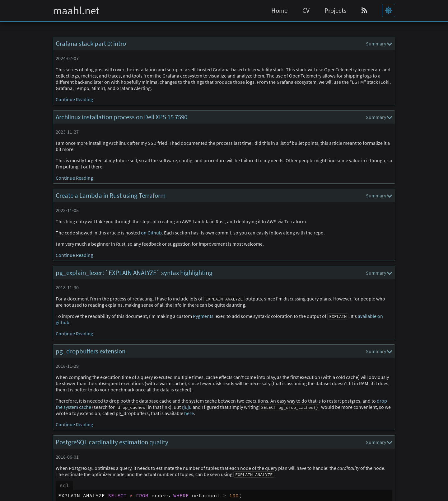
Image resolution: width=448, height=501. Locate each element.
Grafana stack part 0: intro (91, 44)
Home (279, 11)
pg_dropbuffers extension (91, 351)
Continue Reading (74, 99)
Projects (336, 11)
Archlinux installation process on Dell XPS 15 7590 (121, 117)
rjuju (187, 407)
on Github (151, 233)
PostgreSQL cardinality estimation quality (112, 442)
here (189, 413)
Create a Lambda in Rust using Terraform (111, 196)
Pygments (203, 316)
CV (306, 11)
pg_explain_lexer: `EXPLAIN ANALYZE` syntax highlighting (134, 273)
